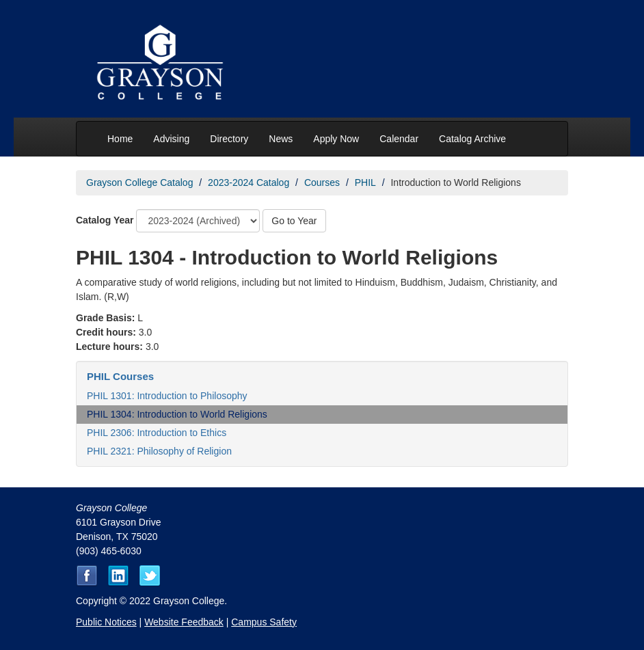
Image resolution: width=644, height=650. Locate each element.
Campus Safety (264, 622)
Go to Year (294, 221)
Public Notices (106, 622)
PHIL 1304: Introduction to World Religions (177, 414)
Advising (171, 139)
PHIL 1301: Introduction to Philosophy (167, 396)
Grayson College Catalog (139, 182)
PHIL (365, 182)
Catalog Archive (472, 139)
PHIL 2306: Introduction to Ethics (157, 433)
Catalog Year (105, 220)
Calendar (399, 139)
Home (120, 139)
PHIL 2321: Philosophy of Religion (159, 451)
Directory (229, 139)
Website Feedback (184, 622)
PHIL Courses (120, 376)
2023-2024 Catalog (249, 182)
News (281, 139)
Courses (322, 182)
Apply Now (336, 139)
